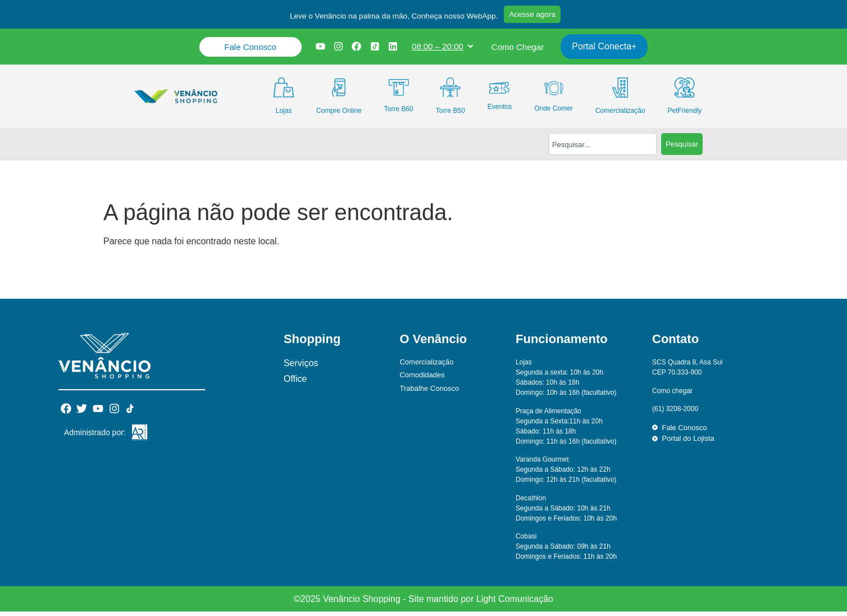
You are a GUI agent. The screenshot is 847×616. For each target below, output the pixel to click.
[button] (388, 19)
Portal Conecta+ (606, 51)
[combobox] (603, 149)
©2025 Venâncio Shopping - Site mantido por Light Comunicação (423, 603)
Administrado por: (95, 437)
